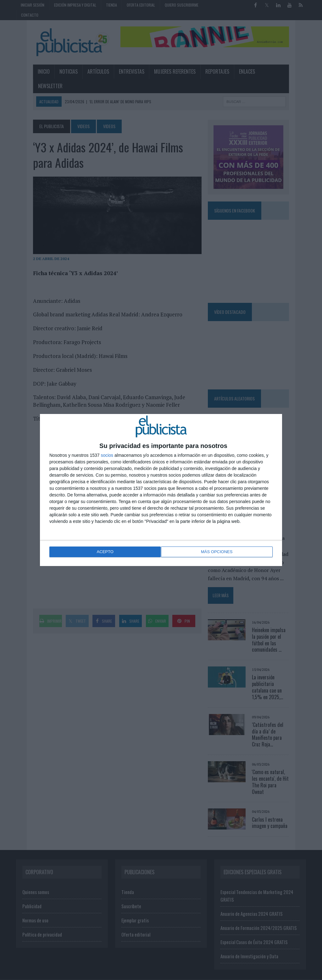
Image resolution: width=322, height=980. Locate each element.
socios (107, 456)
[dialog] (161, 490)
